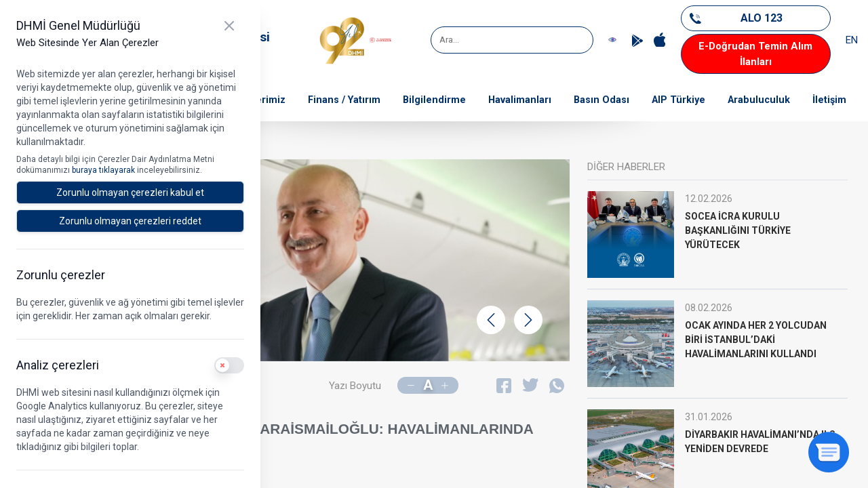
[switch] (229, 365)
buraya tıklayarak (104, 170)
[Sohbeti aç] (829, 452)
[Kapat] (229, 26)
